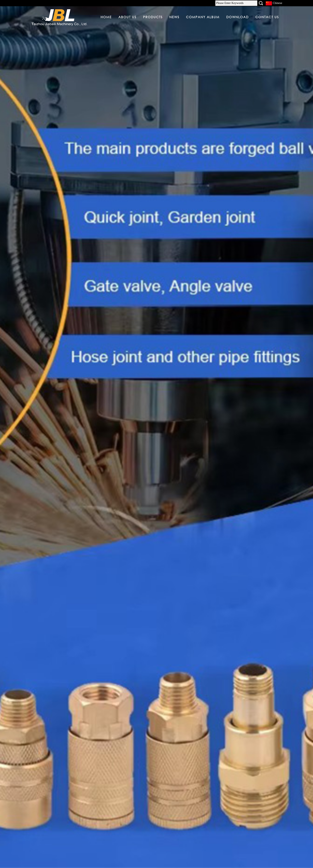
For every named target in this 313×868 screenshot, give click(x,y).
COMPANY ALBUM (203, 17)
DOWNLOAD (237, 17)
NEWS (174, 17)
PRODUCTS (153, 17)
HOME (106, 17)
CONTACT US (267, 17)
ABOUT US (127, 17)
